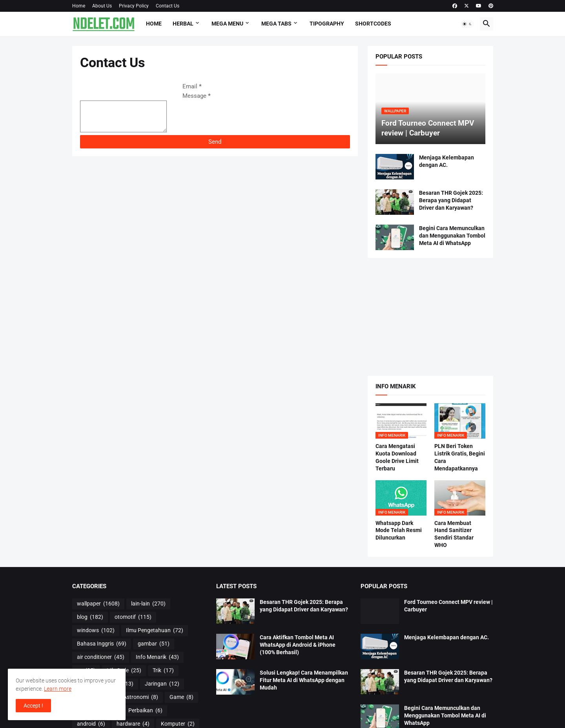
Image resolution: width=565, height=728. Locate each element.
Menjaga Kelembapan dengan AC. (447, 161)
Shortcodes (373, 24)
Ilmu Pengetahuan (155, 631)
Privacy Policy (134, 6)
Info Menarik (157, 657)
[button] (467, 24)
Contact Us (168, 6)
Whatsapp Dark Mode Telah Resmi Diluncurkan (399, 530)
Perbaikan (145, 711)
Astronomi (141, 697)
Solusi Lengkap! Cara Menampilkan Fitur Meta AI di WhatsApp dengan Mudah (304, 680)
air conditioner (101, 657)
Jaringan (162, 684)
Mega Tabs (276, 24)
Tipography (327, 24)
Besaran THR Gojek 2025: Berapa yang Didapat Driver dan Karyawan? (451, 200)
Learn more (58, 689)
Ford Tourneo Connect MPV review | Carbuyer (448, 606)
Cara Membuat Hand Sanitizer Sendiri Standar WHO (454, 534)
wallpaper (98, 604)
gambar (154, 644)
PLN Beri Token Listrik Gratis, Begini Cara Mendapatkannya (460, 457)
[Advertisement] (430, 317)
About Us (102, 6)
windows (96, 631)
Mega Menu (227, 24)
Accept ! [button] (33, 706)
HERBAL (183, 24)
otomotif (133, 617)
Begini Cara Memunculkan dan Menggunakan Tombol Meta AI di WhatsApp (452, 236)
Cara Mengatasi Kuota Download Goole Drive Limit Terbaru (397, 457)
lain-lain (148, 604)
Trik (163, 671)
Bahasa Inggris (102, 644)
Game (181, 697)
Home (79, 6)
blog (90, 617)
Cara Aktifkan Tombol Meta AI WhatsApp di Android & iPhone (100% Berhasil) (298, 645)
